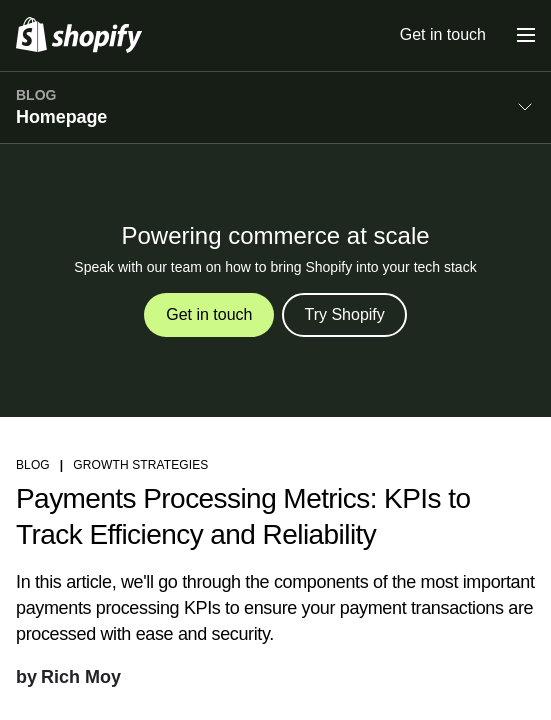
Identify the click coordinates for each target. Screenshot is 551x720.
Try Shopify (344, 314)
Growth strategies (140, 465)
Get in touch (443, 34)
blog (33, 465)
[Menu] (526, 35)
